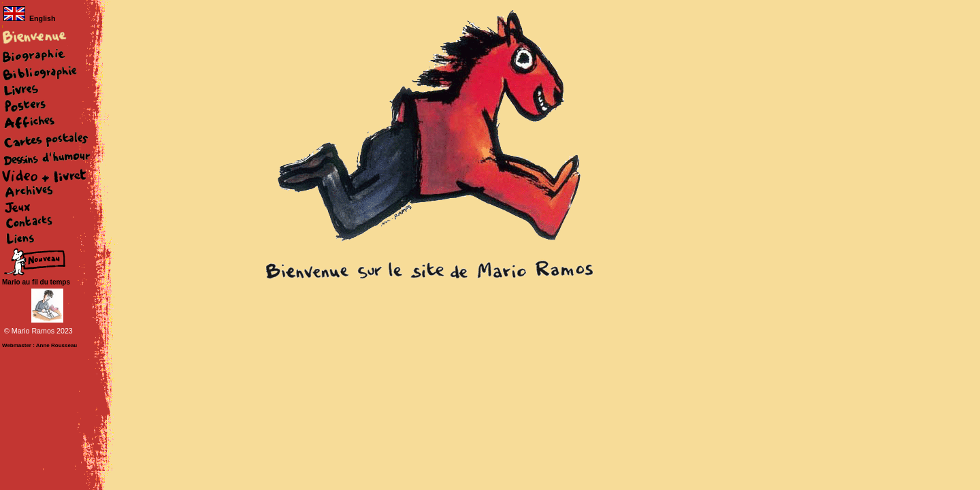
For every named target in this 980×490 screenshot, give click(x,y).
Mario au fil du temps (36, 282)
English (29, 18)
